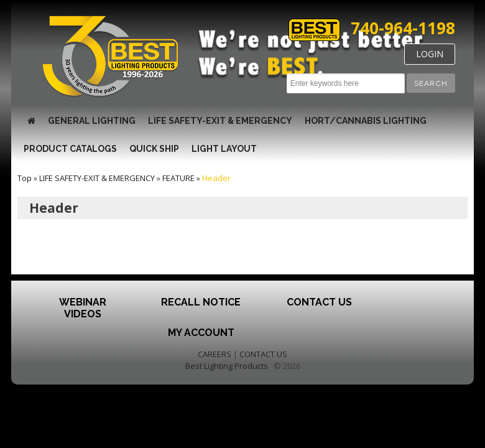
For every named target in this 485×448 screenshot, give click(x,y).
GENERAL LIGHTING (92, 121)
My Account (201, 333)
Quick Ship (154, 149)
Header (216, 178)
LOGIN (430, 54)
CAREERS (215, 354)
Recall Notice (201, 302)
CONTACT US (263, 354)
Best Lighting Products (227, 366)
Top (25, 178)
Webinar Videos (83, 308)
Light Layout (224, 149)
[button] (431, 83)
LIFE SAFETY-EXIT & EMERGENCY (220, 121)
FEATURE (178, 178)
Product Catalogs (70, 149)
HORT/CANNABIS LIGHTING (366, 121)
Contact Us (319, 302)
